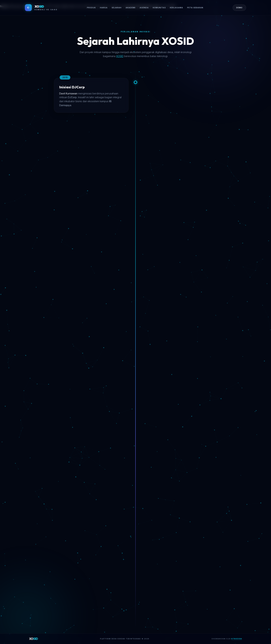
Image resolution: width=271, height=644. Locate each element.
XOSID (120, 56)
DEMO (239, 8)
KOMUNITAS (159, 8)
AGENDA (144, 8)
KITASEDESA (237, 639)
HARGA (104, 8)
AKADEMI (131, 8)
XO (34, 639)
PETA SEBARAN (195, 8)
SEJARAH (117, 8)
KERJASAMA (176, 8)
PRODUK (91, 8)
